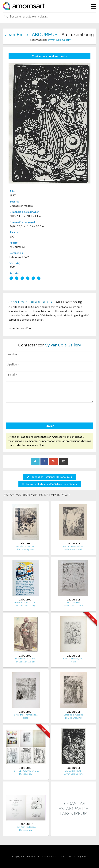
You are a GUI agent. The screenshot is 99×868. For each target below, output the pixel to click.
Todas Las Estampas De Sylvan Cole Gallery (50, 484)
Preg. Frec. (82, 856)
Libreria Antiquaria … (26, 549)
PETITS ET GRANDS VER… (26, 771)
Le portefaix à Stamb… (26, 659)
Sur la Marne (73, 602)
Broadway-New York (26, 546)
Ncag (73, 662)
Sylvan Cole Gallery (59, 40)
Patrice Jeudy (26, 774)
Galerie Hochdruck (73, 549)
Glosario (71, 856)
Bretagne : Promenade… (26, 715)
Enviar (50, 426)
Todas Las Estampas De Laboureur (49, 477)
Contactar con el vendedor (50, 56)
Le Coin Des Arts (73, 718)
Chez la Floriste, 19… (73, 659)
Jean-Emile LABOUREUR (32, 35)
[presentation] (35, 413)
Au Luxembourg (73, 771)
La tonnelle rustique (73, 715)
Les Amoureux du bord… (73, 546)
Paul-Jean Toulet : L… (26, 827)
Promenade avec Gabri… (26, 602)
